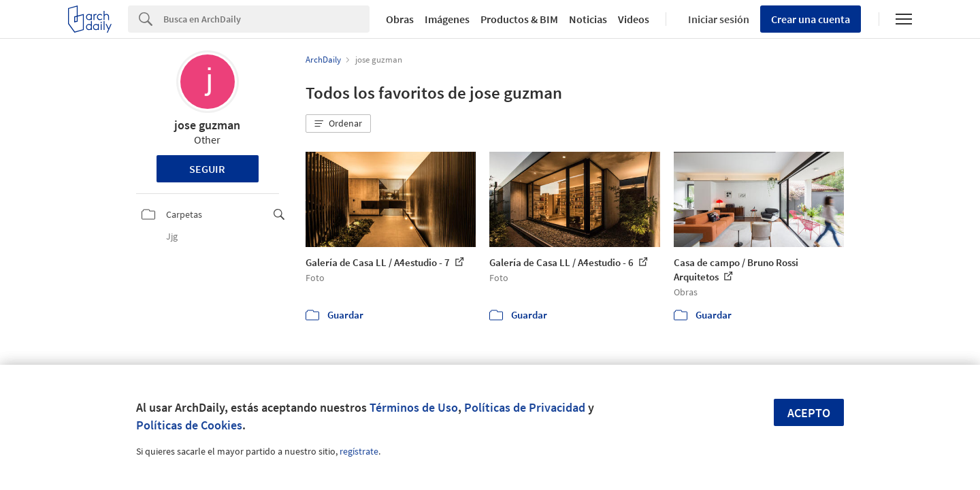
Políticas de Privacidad (525, 407)
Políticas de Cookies (189, 425)
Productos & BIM (519, 19)
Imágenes (447, 19)
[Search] (266, 19)
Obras (400, 19)
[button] (338, 124)
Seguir (207, 169)
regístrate (359, 451)
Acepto (809, 413)
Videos (634, 19)
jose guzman (207, 125)
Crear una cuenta (811, 19)
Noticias (588, 19)
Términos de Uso (414, 407)
